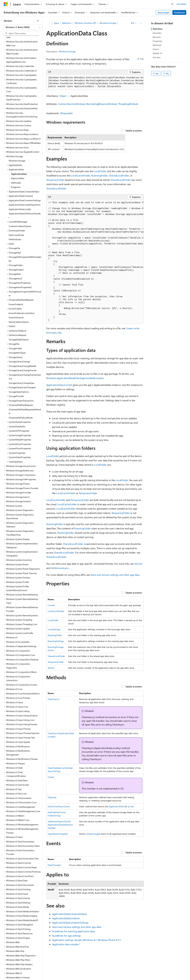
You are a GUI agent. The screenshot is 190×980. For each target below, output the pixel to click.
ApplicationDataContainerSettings (70, 923)
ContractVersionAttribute (71, 104)
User (132, 806)
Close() (51, 777)
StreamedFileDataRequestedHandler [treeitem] (25, 389)
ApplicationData (116, 806)
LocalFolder (100, 171)
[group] (95, 82)
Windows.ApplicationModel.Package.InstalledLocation (75, 378)
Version (138, 564)
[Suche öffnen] (172, 4)
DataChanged (94, 834)
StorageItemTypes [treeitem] (17, 330)
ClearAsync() (54, 699)
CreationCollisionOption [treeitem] (20, 204)
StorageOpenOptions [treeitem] (19, 369)
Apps (56, 23)
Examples (157, 33)
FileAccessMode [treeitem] (16, 213)
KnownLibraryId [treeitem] (16, 295)
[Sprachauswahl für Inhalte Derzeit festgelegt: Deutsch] (11, 971)
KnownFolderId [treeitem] (16, 282)
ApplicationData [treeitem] (19, 151)
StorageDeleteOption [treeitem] (19, 317)
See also (157, 57)
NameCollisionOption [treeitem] (19, 299)
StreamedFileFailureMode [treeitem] (21, 395)
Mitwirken (65, 978)
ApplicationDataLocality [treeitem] (20, 187)
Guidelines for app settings (66, 936)
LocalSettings (54, 629)
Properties (158, 41)
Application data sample (65, 944)
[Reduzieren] (38, 21)
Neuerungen (163, 12)
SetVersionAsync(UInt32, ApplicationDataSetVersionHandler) (60, 825)
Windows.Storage (108, 23)
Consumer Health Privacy (103, 978)
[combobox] (23, 27)
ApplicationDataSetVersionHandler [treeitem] (25, 193)
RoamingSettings (56, 641)
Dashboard (179, 12)
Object (63, 96)
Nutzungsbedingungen (132, 978)
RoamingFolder (100, 175)
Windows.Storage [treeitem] (17, 138)
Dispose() (52, 797)
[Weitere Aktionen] (141, 23)
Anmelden (181, 4)
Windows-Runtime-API (85, 23)
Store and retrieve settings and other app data (115, 575)
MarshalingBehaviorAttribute (101, 104)
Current (51, 605)
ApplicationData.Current (59, 385)
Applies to (157, 53)
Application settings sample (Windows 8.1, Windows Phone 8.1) (86, 940)
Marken (166, 978)
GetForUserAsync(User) (59, 806)
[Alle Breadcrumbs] (49, 23)
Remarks (157, 37)
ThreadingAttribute (128, 104)
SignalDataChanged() (58, 834)
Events (156, 49)
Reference (67, 23)
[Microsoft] (6, 4)
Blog (52, 978)
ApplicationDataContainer (66, 918)
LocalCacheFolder (81, 175)
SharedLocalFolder (119, 175)
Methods (157, 45)
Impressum (152, 978)
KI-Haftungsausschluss (14, 978)
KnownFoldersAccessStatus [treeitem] (22, 291)
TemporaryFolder (55, 180)
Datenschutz (79, 978)
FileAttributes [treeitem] (15, 217)
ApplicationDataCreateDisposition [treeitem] (25, 182)
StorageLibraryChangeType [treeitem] (21, 361)
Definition (158, 29)
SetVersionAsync (60, 568)
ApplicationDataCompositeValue (69, 914)
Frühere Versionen (38, 978)
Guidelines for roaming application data (73, 931)
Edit (140, 59)
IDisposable (66, 113)
